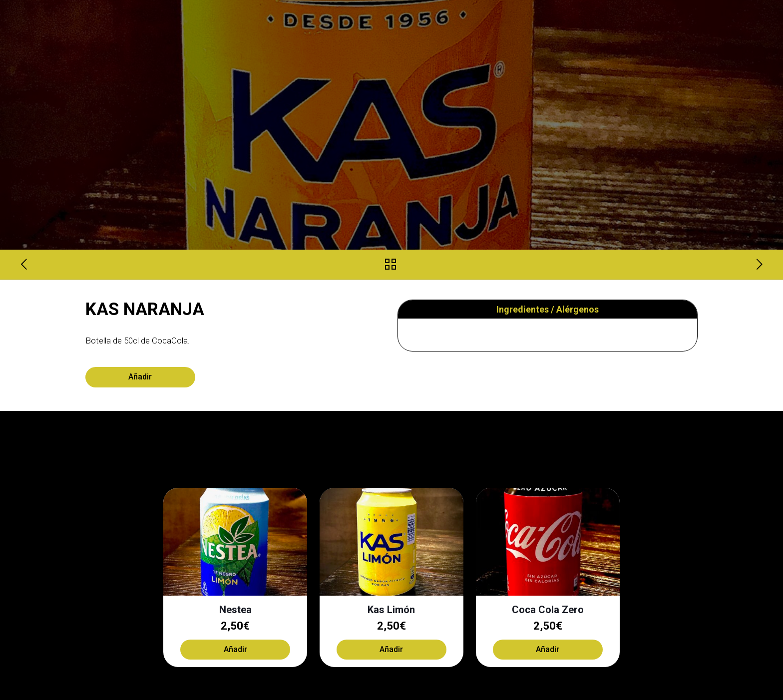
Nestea (235, 610)
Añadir (140, 377)
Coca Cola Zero (548, 610)
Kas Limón (391, 610)
